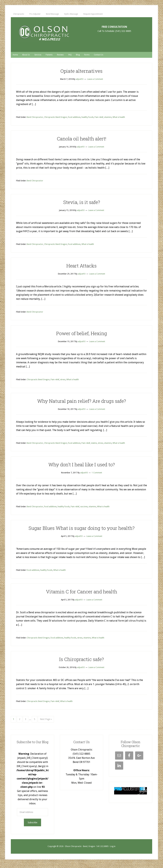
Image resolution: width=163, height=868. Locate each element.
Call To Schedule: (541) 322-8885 (114, 33)
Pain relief (99, 120)
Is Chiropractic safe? (81, 662)
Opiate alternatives (81, 74)
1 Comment (97, 476)
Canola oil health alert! (81, 142)
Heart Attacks (81, 269)
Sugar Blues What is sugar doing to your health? (81, 531)
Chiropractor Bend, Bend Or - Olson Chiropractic (44, 36)
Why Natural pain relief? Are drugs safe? (82, 404)
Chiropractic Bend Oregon (56, 120)
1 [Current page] (14, 722)
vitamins (108, 120)
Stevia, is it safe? (82, 205)
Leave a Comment (95, 82)
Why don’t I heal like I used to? (82, 468)
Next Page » (46, 722)
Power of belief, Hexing (82, 336)
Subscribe (32, 826)
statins (94, 446)
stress (63, 383)
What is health (119, 120)
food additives (74, 120)
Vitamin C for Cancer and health (82, 595)
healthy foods (88, 120)
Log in (113, 850)
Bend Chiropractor (35, 120)
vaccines (84, 510)
